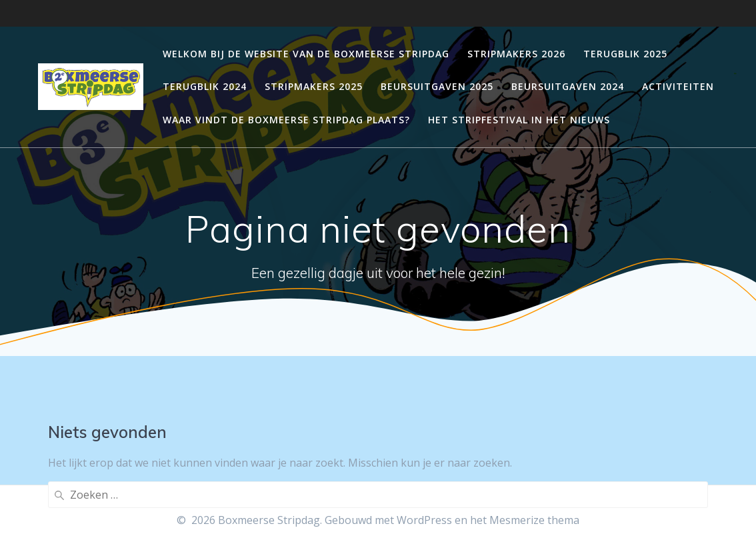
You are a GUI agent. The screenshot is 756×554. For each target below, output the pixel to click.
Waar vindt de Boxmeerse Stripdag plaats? (286, 120)
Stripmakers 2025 (314, 86)
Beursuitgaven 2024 (568, 86)
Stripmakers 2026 (516, 54)
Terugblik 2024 (205, 86)
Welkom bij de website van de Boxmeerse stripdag (306, 54)
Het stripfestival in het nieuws (519, 120)
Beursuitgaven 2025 (437, 86)
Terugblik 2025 (625, 54)
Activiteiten (678, 86)
